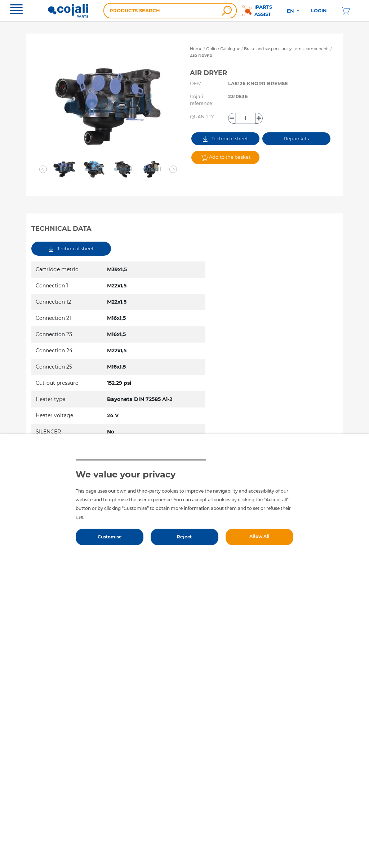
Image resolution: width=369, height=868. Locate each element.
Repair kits (296, 138)
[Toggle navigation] (16, 10)
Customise (110, 537)
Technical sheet (225, 139)
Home (196, 49)
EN (291, 11)
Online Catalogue (223, 49)
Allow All (259, 536)
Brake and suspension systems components (287, 49)
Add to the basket (226, 158)
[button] (43, 169)
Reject (184, 537)
